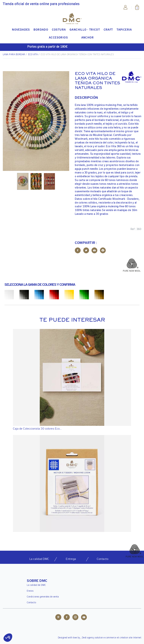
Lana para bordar (14, 55)
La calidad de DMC (36, 585)
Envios (30, 591)
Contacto (31, 603)
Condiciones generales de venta (43, 597)
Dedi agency (88, 638)
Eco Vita (33, 55)
